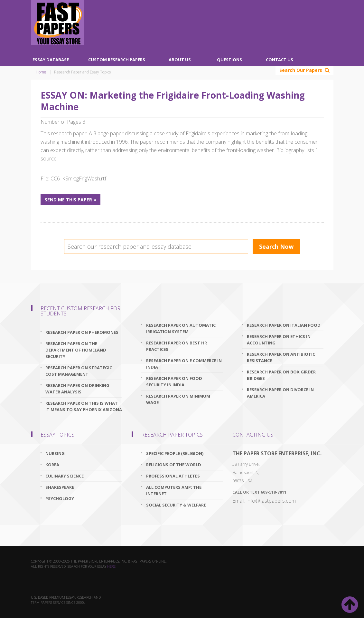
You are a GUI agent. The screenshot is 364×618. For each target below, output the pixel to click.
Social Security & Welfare (176, 505)
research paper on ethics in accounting (279, 340)
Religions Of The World (174, 465)
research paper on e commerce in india (184, 364)
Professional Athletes (173, 476)
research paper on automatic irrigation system (181, 328)
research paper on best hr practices (177, 346)
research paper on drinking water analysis (77, 389)
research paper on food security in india (174, 381)
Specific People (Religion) (175, 453)
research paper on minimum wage (178, 399)
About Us (180, 60)
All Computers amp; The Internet (174, 490)
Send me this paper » (70, 200)
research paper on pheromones (82, 332)
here (111, 566)
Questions (229, 60)
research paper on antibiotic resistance (281, 357)
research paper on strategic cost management (79, 371)
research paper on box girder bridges (281, 375)
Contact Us (280, 60)
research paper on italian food (284, 325)
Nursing (55, 453)
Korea (52, 465)
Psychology (60, 498)
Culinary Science (65, 476)
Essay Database (51, 60)
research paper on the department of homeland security (76, 350)
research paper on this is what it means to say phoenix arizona (84, 406)
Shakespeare (60, 487)
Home (41, 72)
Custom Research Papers (117, 60)
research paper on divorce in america (280, 393)
